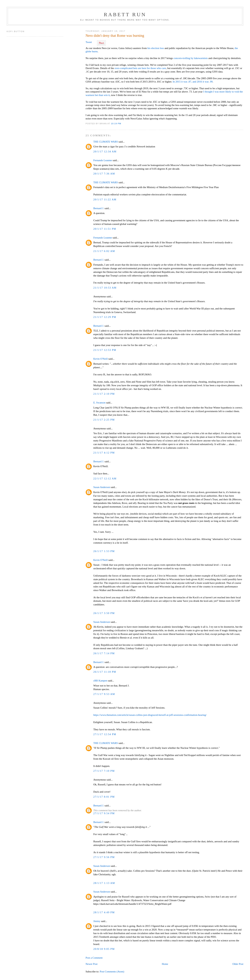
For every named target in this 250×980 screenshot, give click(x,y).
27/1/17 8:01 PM (104, 797)
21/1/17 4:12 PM (104, 453)
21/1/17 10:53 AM (105, 288)
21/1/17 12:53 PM (105, 350)
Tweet (89, 42)
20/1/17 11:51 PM (105, 229)
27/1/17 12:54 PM (105, 734)
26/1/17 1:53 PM (104, 551)
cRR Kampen (100, 681)
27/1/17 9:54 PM (104, 813)
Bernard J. (99, 208)
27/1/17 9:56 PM (104, 857)
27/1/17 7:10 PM (104, 771)
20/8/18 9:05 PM (104, 949)
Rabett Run (125, 14)
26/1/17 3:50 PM (104, 613)
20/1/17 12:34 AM (105, 152)
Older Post (238, 964)
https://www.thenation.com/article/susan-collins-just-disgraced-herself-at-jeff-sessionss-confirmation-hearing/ (150, 715)
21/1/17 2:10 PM (104, 394)
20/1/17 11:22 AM (105, 199)
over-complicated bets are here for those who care (140, 68)
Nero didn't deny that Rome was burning (115, 36)
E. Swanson (99, 403)
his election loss (156, 48)
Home (165, 964)
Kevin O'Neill (101, 359)
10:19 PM (116, 123)
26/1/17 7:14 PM (104, 653)
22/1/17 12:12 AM (105, 479)
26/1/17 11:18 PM (105, 672)
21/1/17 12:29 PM (105, 317)
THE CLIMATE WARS (106, 142)
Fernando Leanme (103, 160)
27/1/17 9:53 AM (104, 694)
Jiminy (97, 921)
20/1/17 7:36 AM (104, 174)
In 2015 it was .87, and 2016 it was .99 (193, 82)
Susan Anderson (102, 487)
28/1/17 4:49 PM (104, 912)
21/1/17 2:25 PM (104, 420)
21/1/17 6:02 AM (104, 251)
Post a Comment (94, 958)
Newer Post (91, 964)
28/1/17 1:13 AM (104, 883)
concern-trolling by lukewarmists (191, 58)
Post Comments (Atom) (112, 972)
